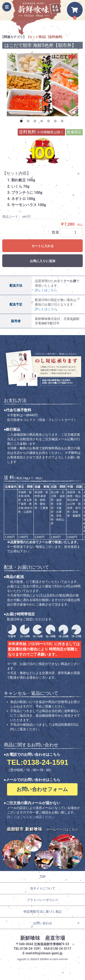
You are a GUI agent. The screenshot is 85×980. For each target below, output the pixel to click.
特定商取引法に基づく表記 (43, 912)
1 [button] (22, 122)
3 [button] (36, 122)
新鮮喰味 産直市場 (43, 938)
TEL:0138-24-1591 (38, 762)
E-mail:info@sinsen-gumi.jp (43, 953)
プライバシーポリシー (43, 900)
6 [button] (56, 122)
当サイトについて (43, 888)
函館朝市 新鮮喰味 (40, 959)
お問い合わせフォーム (42, 789)
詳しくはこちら (46, 290)
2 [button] (29, 122)
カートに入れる (43, 246)
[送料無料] (55, 37)
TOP (42, 877)
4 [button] (43, 122)
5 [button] (49, 122)
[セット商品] (37, 37)
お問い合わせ (43, 923)
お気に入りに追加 (43, 261)
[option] (42, 85)
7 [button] (63, 122)
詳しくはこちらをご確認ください (31, 817)
